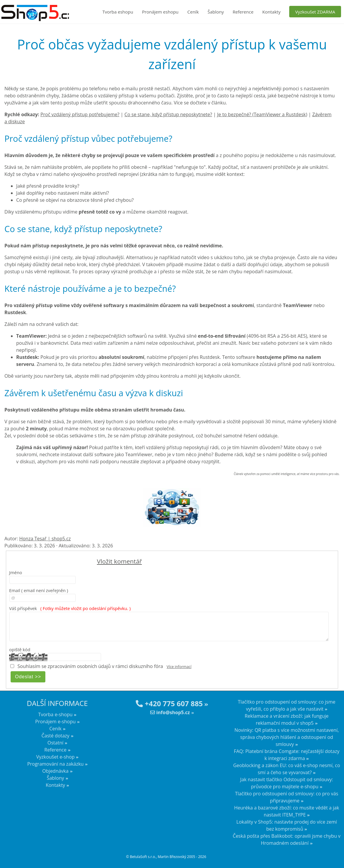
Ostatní (55, 743)
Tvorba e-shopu (56, 714)
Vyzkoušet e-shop (55, 757)
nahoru (335, 853)
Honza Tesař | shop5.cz (45, 539)
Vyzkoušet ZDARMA (315, 12)
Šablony (216, 12)
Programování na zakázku (55, 764)
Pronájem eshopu (160, 12)
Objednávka (56, 771)
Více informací (179, 667)
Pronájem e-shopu (56, 722)
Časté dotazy (56, 736)
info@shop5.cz (170, 712)
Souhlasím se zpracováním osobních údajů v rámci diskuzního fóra (90, 666)
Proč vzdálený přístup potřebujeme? (80, 114)
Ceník (193, 12)
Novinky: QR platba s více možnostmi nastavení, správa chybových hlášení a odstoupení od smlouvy (287, 737)
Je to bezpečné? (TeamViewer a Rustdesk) (262, 114)
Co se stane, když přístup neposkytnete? (168, 114)
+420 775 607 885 (169, 703)
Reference (243, 12)
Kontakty (272, 12)
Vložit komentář (119, 561)
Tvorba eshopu (118, 12)
